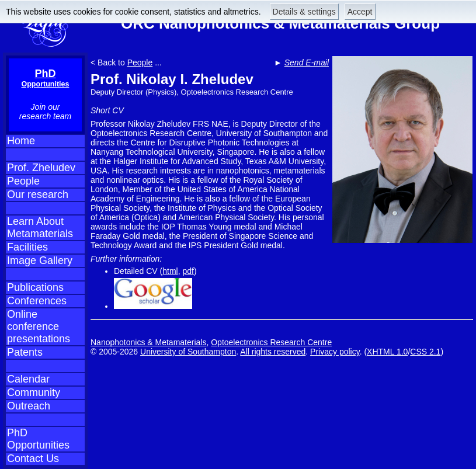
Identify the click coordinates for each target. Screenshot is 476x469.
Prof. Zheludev (41, 168)
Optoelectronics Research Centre (271, 342)
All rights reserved (273, 352)
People (23, 181)
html (170, 271)
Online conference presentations (39, 326)
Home (21, 141)
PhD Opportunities (38, 439)
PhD (46, 78)
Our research (38, 194)
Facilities (27, 247)
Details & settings (304, 12)
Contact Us (33, 458)
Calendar (28, 379)
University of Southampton (188, 352)
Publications (35, 287)
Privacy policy (335, 352)
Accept (360, 12)
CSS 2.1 (425, 352)
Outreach (29, 406)
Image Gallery (40, 260)
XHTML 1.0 (387, 352)
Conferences (37, 301)
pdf (188, 271)
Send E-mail (307, 62)
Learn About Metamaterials (40, 227)
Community (34, 392)
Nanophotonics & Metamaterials (148, 342)
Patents (25, 352)
